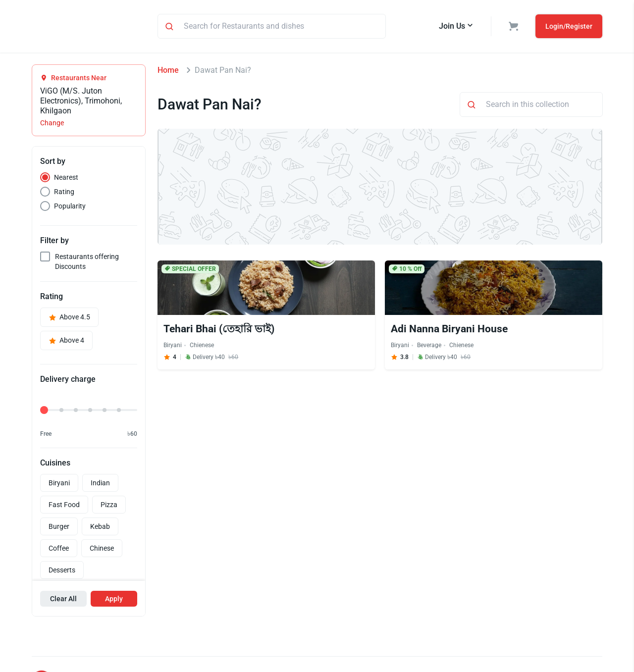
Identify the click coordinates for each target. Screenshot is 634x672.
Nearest (66, 179)
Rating (64, 193)
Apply (114, 600)
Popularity (70, 207)
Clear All (63, 600)
